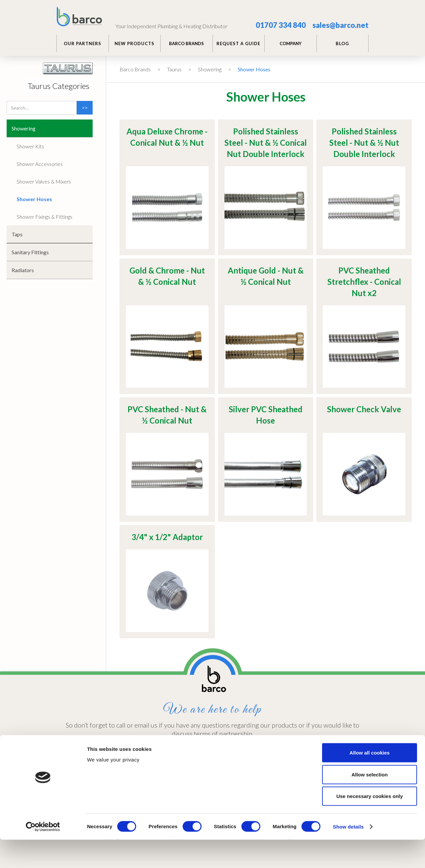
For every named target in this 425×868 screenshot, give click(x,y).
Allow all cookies (370, 781)
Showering (210, 69)
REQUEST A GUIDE (238, 43)
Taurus (174, 69)
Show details (348, 855)
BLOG (342, 43)
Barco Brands (135, 69)
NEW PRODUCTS (134, 43)
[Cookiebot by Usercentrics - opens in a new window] (43, 855)
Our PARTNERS (83, 43)
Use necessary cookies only (370, 824)
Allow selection (369, 803)
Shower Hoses (254, 69)
